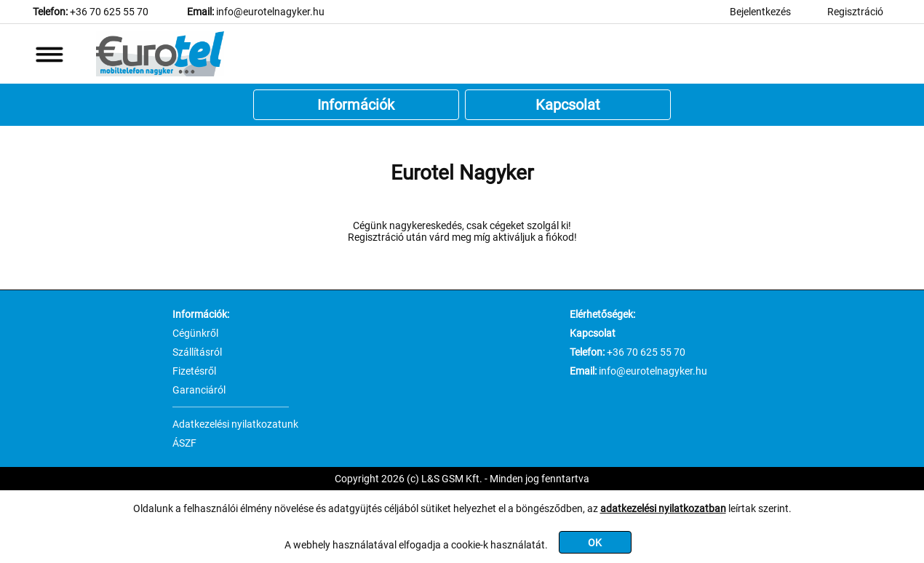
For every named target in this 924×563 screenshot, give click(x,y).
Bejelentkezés (760, 12)
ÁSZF (184, 443)
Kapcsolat (568, 105)
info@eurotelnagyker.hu (270, 12)
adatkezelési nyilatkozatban (663, 508)
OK (595, 543)
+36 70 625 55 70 (109, 12)
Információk (356, 105)
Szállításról (197, 352)
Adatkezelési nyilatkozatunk (235, 424)
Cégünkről (195, 333)
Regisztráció (855, 12)
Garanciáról (199, 390)
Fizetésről (194, 371)
